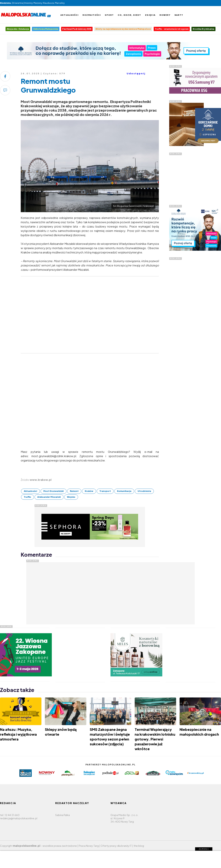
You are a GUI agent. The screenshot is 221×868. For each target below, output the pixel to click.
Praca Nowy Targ (89, 846)
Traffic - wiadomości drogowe (172, 29)
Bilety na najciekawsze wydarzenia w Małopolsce (123, 29)
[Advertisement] (195, 177)
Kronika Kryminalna (203, 29)
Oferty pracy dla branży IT (116, 846)
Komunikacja (124, 491)
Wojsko (71, 497)
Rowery (165, 15)
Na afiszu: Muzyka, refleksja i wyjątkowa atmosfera (18, 734)
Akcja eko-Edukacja (18, 29)
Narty (179, 15)
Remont (74, 491)
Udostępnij (136, 73)
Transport (105, 491)
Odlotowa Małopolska (46, 29)
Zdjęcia (150, 15)
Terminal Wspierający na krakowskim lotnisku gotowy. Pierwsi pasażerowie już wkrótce (155, 739)
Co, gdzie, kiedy (129, 15)
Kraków (89, 491)
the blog (139, 846)
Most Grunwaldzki (54, 491)
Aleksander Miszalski (49, 497)
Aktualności (69, 15)
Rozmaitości (92, 15)
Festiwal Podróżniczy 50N (77, 29)
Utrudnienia (144, 491)
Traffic (27, 497)
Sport (109, 15)
